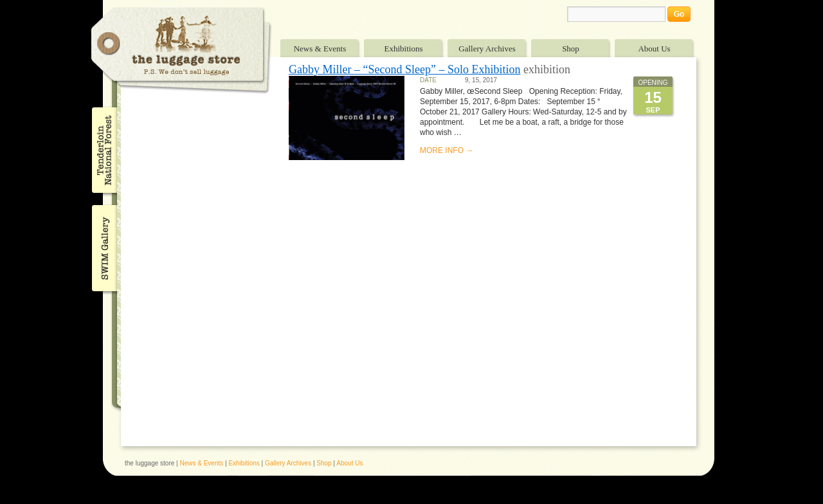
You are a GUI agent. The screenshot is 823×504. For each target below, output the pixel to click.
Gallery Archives (487, 49)
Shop (571, 49)
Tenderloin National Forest (103, 150)
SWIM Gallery (103, 246)
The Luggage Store (181, 50)
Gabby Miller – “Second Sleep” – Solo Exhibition (404, 69)
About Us (654, 49)
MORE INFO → (447, 150)
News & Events (320, 49)
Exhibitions (404, 49)
